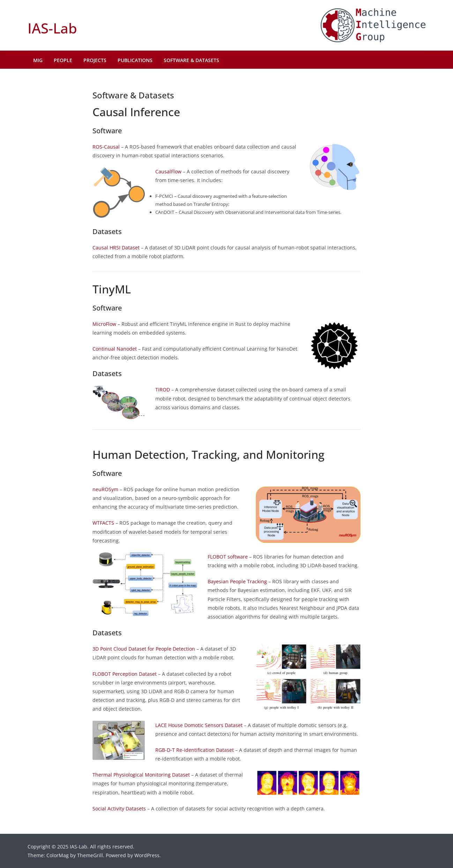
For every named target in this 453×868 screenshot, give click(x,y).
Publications (135, 60)
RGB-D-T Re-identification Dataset (195, 750)
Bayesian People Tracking (237, 581)
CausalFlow (168, 171)
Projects (95, 60)
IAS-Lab (52, 28)
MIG (38, 60)
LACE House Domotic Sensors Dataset (199, 725)
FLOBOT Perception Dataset (125, 674)
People (63, 60)
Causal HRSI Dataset (116, 248)
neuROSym (105, 489)
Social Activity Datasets (119, 809)
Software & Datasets (191, 60)
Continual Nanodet (115, 349)
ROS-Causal (106, 147)
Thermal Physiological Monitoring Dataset (141, 775)
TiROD (163, 390)
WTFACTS (103, 523)
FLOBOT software (228, 557)
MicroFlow (104, 324)
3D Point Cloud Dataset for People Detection (144, 649)
